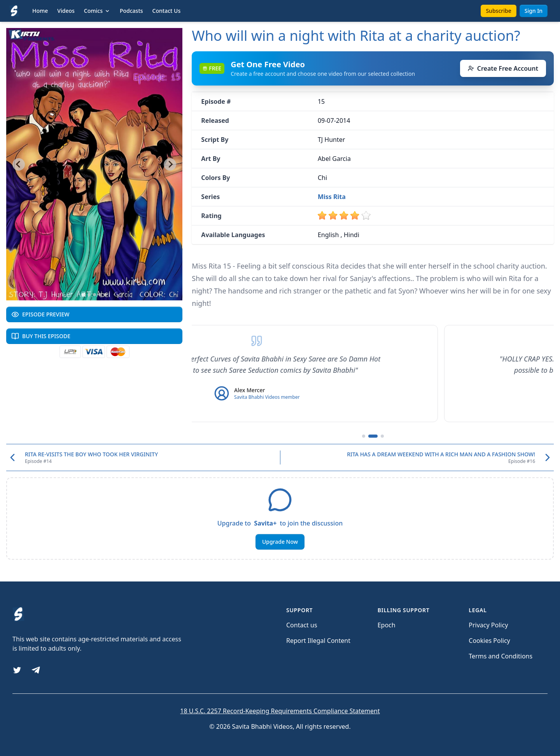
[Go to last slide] (19, 164)
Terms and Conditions (500, 656)
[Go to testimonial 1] (364, 436)
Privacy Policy (488, 625)
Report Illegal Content (318, 641)
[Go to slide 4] (100, 295)
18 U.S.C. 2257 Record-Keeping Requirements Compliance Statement (280, 711)
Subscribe (498, 11)
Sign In (534, 11)
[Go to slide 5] (105, 295)
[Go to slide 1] (83, 294)
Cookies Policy (489, 641)
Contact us (302, 625)
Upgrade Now (280, 542)
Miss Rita (332, 197)
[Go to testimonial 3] (382, 436)
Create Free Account (503, 68)
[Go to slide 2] (89, 295)
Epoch (387, 625)
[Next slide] (170, 164)
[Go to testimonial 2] (373, 436)
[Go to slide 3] (94, 295)
